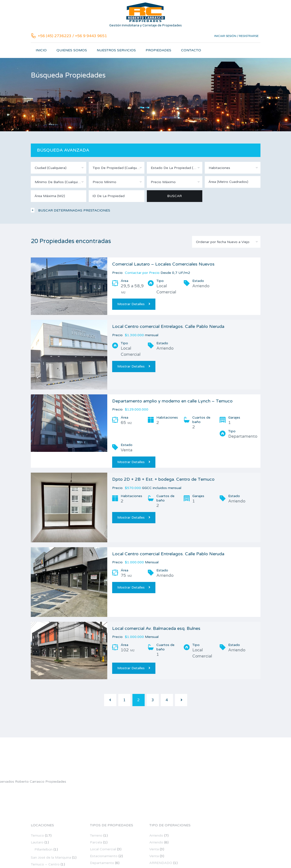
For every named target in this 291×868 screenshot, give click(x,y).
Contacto (191, 50)
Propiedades (158, 50)
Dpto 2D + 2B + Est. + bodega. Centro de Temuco (163, 479)
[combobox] (59, 168)
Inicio (41, 50)
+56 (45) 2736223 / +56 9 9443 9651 (72, 36)
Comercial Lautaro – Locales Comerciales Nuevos (163, 264)
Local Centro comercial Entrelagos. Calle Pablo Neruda (168, 326)
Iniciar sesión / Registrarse (236, 36)
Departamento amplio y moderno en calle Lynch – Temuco (172, 401)
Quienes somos (72, 50)
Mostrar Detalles (134, 304)
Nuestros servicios (116, 50)
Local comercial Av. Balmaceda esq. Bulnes (156, 628)
